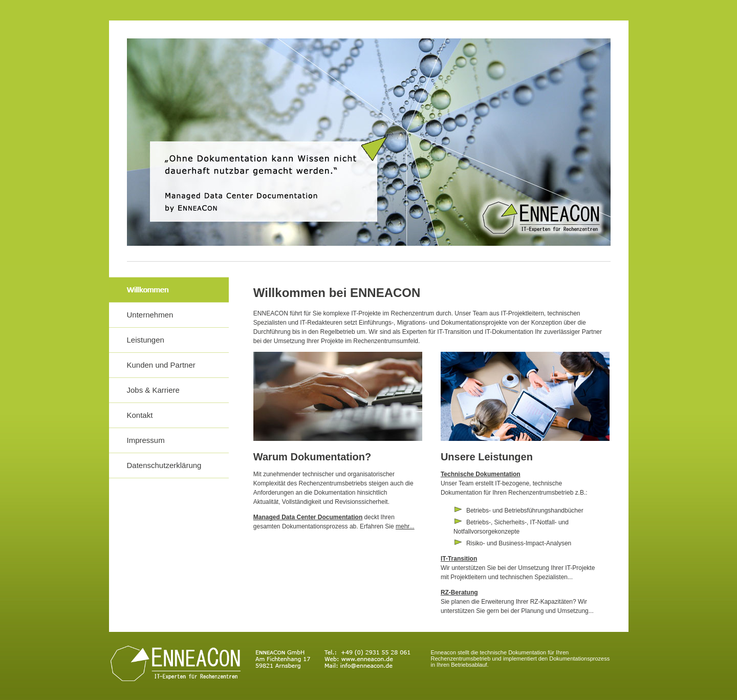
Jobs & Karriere (153, 390)
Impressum (146, 440)
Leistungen (146, 340)
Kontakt (140, 415)
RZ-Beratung (459, 592)
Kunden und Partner (161, 365)
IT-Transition (459, 559)
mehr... (405, 526)
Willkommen (148, 290)
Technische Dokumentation (481, 474)
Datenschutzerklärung (164, 465)
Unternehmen (150, 315)
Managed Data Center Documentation (308, 517)
